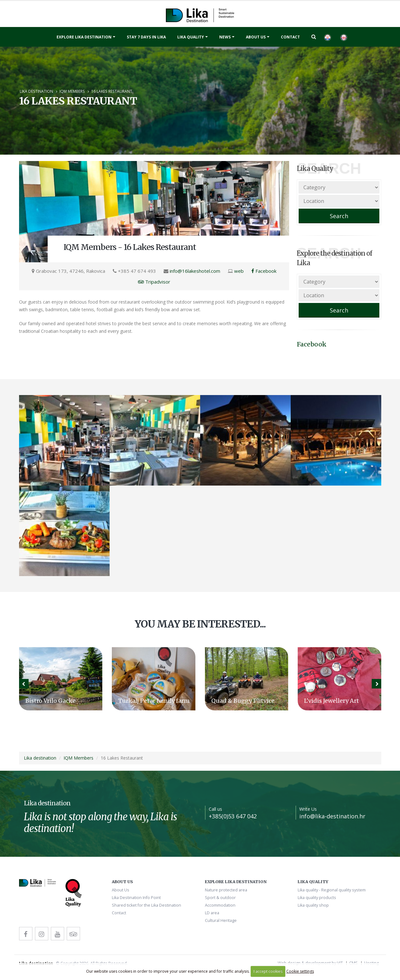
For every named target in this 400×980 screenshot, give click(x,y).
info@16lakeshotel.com (195, 271)
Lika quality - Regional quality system (332, 890)
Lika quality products (317, 898)
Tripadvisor (154, 282)
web (239, 271)
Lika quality (191, 37)
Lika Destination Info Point (136, 898)
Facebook (264, 271)
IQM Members (72, 91)
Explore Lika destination (84, 37)
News (225, 37)
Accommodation (220, 905)
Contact (290, 37)
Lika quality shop (313, 905)
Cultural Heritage (221, 920)
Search (339, 216)
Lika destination (36, 91)
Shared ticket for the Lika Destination (146, 905)
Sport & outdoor (220, 898)
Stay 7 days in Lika (146, 37)
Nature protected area (226, 890)
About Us (256, 37)
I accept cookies (268, 971)
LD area (212, 913)
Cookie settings (300, 971)
